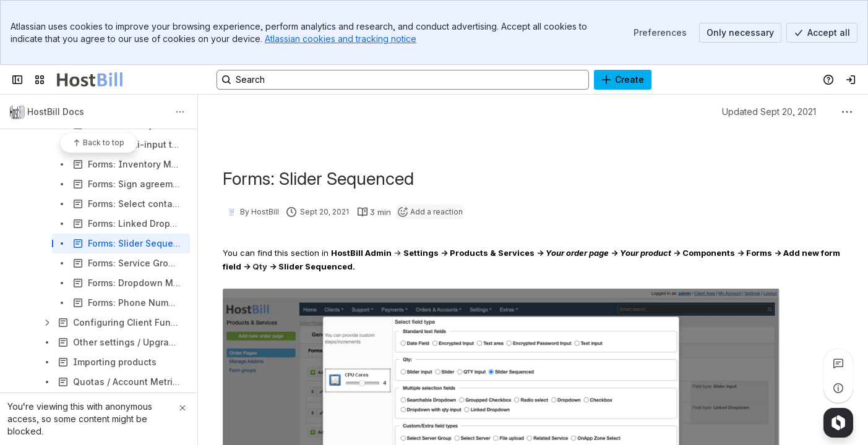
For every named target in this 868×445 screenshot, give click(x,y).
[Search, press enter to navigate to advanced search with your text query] (403, 80)
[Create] (623, 80)
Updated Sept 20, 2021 (769, 112)
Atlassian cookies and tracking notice (341, 39)
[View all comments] (838, 363)
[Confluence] (90, 80)
